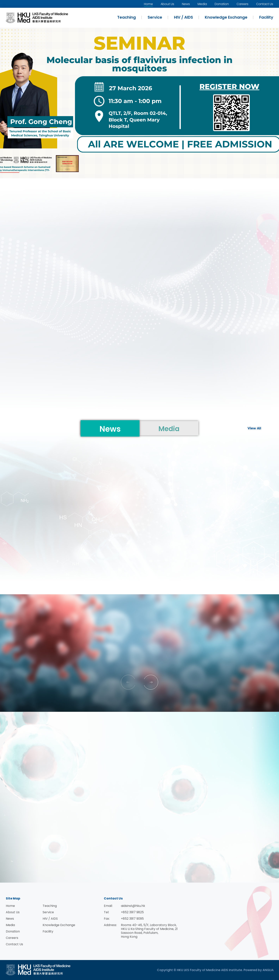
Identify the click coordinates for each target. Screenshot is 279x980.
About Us (167, 4)
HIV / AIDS (183, 17)
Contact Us (265, 4)
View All (254, 428)
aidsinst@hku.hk (133, 906)
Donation (222, 4)
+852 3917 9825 (132, 912)
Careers (242, 4)
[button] (10, 172)
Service (155, 17)
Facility (266, 17)
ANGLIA (268, 970)
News (186, 4)
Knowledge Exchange (226, 17)
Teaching (127, 17)
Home (148, 4)
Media (202, 4)
